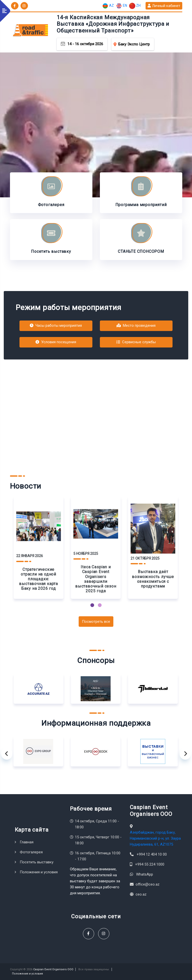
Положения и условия (39, 872)
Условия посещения (56, 342)
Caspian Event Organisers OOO (53, 969)
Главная (27, 842)
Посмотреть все (96, 622)
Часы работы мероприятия (56, 326)
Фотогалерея (31, 852)
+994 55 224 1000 (150, 864)
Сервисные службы (136, 342)
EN (121, 6)
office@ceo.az (148, 884)
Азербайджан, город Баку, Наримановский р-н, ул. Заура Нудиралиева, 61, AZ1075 (155, 838)
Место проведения (136, 326)
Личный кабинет (164, 6)
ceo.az (141, 894)
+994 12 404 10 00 (152, 854)
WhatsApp (145, 874)
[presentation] (7, 754)
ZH (135, 6)
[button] (92, 605)
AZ (108, 6)
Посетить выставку (37, 862)
